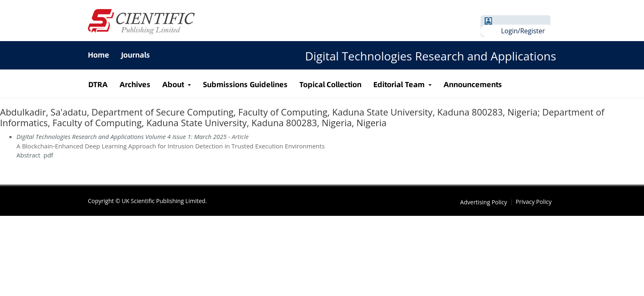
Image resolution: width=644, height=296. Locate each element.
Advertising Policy (483, 202)
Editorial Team (400, 84)
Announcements (473, 84)
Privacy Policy (534, 202)
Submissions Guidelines (245, 84)
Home (99, 55)
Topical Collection (331, 84)
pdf (48, 155)
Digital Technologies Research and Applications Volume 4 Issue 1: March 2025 (122, 136)
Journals (136, 55)
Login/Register (523, 31)
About (174, 84)
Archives (135, 84)
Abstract (28, 155)
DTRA (98, 84)
